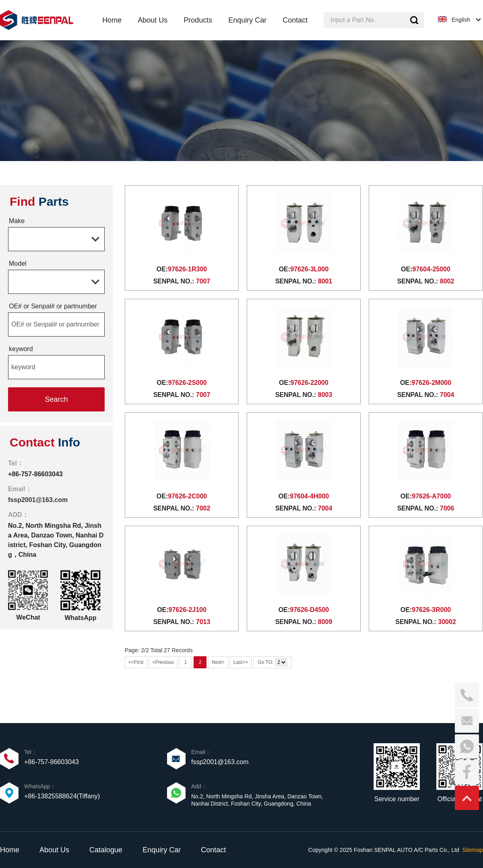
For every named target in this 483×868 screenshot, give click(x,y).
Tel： (16, 463)
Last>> (241, 662)
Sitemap (473, 850)
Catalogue (106, 850)
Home (10, 850)
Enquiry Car (162, 850)
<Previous (163, 662)
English (461, 20)
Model (18, 263)
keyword (21, 349)
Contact (213, 850)
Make (17, 221)
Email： (20, 489)
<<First (136, 662)
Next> (218, 662)
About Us (54, 850)
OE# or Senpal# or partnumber (53, 306)
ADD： (18, 515)
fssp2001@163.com (38, 500)
